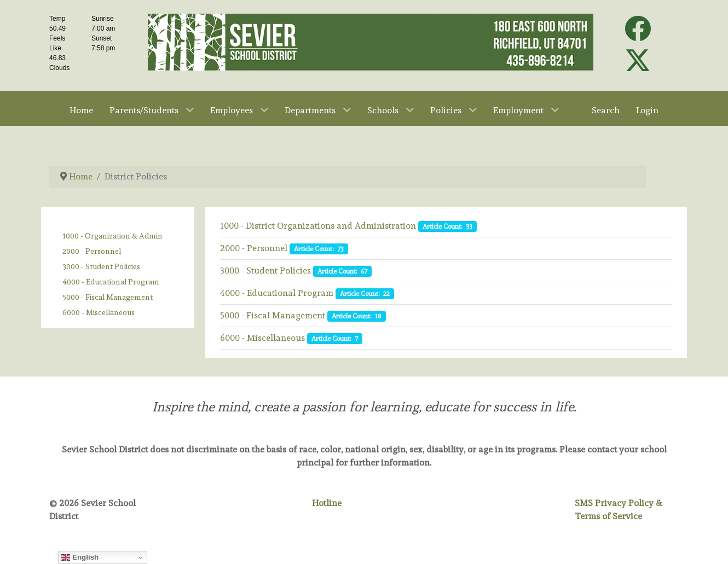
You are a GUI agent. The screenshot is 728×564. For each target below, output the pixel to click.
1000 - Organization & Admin (112, 236)
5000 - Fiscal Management (108, 297)
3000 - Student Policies (101, 266)
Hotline (327, 503)
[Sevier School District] (371, 40)
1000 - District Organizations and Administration (318, 226)
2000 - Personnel (92, 251)
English (80, 557)
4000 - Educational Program (111, 282)
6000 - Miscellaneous (99, 312)
